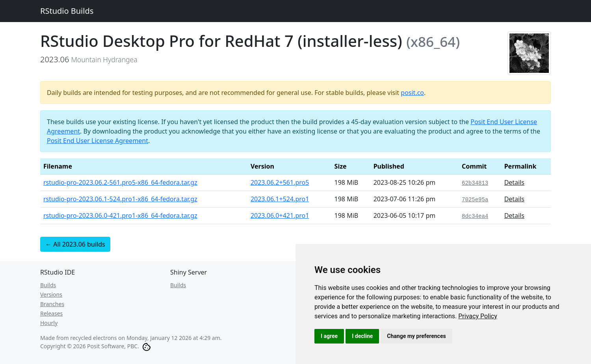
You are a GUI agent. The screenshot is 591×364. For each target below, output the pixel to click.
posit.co (412, 93)
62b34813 (475, 183)
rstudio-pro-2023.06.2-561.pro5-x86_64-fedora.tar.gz (120, 182)
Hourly (49, 323)
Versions (51, 294)
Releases (51, 313)
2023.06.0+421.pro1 (280, 215)
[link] (478, 316)
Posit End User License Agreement (98, 141)
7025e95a (475, 200)
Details (514, 182)
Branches (52, 304)
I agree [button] (329, 336)
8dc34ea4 (475, 216)
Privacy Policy (478, 316)
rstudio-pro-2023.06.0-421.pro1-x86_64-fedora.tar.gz (120, 215)
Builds (48, 285)
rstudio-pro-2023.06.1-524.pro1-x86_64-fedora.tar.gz (120, 199)
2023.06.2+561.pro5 (280, 182)
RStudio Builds (67, 11)
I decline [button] (362, 336)
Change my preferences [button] (416, 336)
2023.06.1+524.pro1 (280, 199)
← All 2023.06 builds (75, 244)
